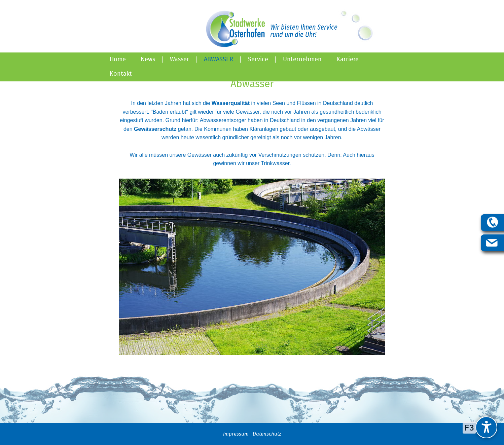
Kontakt (121, 74)
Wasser (179, 60)
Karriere (348, 60)
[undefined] (486, 427)
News (148, 60)
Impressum (236, 434)
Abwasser (219, 60)
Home (118, 60)
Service (258, 60)
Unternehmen (302, 60)
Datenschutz (267, 434)
